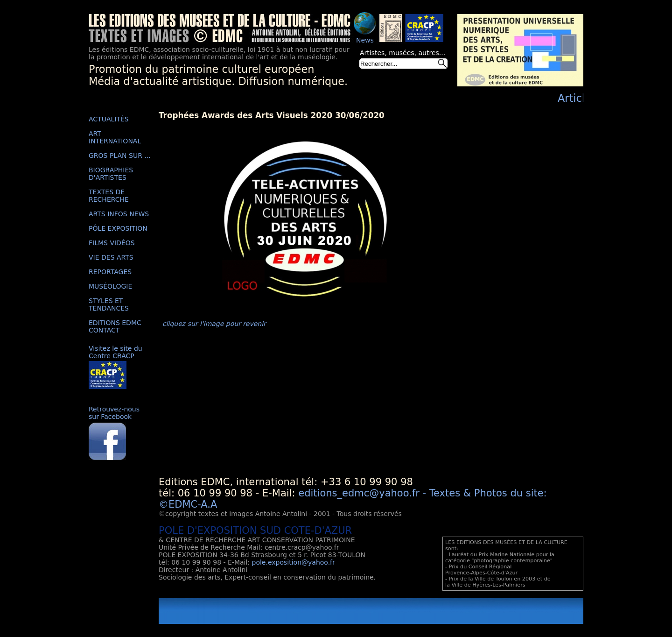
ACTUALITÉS (109, 119)
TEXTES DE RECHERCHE (109, 196)
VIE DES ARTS (111, 257)
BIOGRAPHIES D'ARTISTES (111, 174)
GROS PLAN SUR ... (120, 156)
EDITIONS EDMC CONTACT (115, 326)
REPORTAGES (110, 272)
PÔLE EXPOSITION (118, 228)
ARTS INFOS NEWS (119, 214)
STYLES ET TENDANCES (109, 304)
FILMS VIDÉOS (112, 243)
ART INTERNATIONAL (115, 137)
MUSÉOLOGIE (110, 286)
